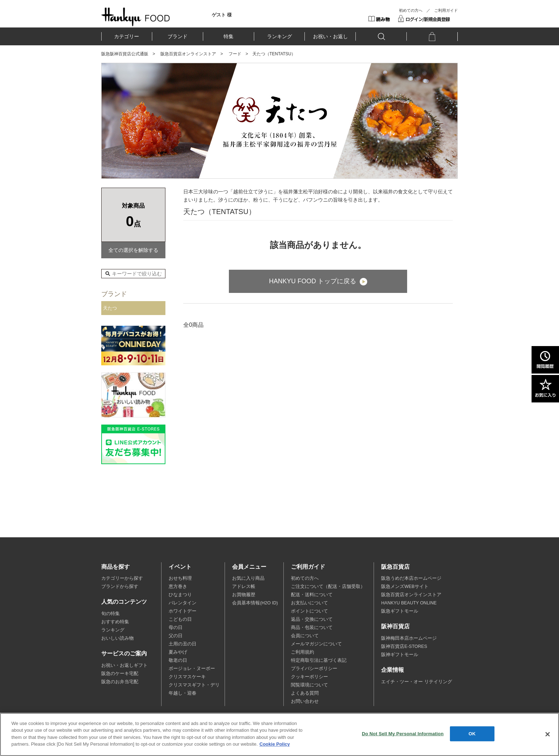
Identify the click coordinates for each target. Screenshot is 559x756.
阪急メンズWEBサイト (405, 587)
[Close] (548, 734)
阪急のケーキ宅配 (120, 674)
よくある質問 (305, 693)
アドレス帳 (244, 587)
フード (235, 54)
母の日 (176, 628)
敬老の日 (178, 660)
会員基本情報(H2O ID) (255, 603)
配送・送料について (312, 595)
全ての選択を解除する (133, 250)
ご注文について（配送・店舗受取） (328, 587)
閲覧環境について (309, 685)
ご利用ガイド (446, 10)
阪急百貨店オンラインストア (188, 54)
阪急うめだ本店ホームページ (411, 578)
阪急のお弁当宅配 (120, 682)
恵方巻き (178, 587)
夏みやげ (178, 652)
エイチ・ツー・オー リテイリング (416, 682)
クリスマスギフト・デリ (194, 685)
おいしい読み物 (117, 638)
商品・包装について (312, 628)
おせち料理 (180, 578)
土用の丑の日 (183, 644)
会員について (305, 636)
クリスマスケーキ (187, 677)
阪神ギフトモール (400, 655)
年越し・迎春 (183, 693)
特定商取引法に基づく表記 (319, 660)
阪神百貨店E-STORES (404, 646)
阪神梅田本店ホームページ (409, 638)
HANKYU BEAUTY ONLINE (409, 603)
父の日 (176, 636)
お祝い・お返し (330, 36)
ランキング (279, 36)
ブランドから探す (120, 587)
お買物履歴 (244, 595)
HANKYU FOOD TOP (136, 17)
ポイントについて (309, 611)
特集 (229, 36)
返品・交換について (312, 619)
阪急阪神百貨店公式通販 (125, 54)
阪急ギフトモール (400, 611)
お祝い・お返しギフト (124, 665)
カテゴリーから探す (122, 578)
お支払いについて (309, 603)
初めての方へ (411, 10)
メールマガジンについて (316, 644)
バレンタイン (183, 603)
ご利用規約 (302, 652)
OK (472, 734)
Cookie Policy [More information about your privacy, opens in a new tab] (275, 744)
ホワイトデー (183, 611)
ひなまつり (180, 595)
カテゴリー (127, 36)
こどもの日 (180, 619)
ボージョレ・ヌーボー (192, 669)
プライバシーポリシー (314, 669)
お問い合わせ (305, 701)
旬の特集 (111, 614)
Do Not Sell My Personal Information (403, 734)
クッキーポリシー (309, 677)
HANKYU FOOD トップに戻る (312, 281)
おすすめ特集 (115, 622)
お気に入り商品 (248, 578)
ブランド (178, 36)
